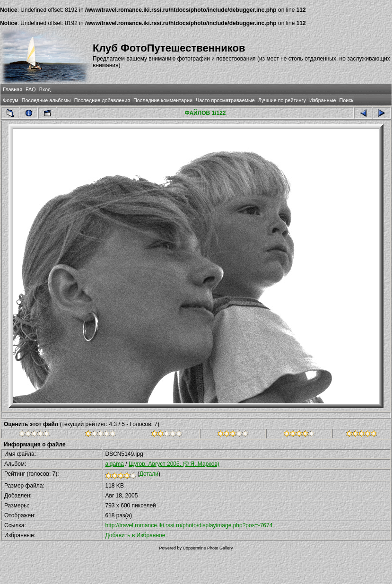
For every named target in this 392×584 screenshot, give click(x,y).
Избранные (322, 100)
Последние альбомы (46, 100)
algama (115, 464)
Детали (149, 474)
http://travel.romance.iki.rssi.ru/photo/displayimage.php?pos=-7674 (189, 525)
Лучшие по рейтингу (282, 100)
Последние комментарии (163, 100)
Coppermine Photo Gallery (208, 548)
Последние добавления (102, 100)
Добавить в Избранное (135, 535)
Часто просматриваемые (225, 100)
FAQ (31, 89)
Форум (11, 100)
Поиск (346, 100)
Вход (45, 89)
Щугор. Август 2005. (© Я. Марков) (174, 464)
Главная (13, 89)
